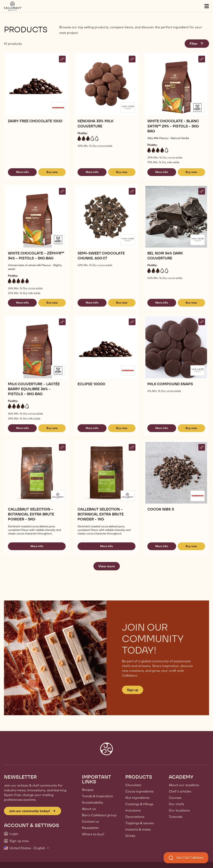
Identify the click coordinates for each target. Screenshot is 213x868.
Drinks (130, 836)
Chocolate (133, 785)
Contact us (90, 821)
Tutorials (176, 817)
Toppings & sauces (140, 823)
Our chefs (176, 804)
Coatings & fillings (139, 804)
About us (89, 809)
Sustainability (93, 802)
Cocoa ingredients (139, 791)
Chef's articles (180, 791)
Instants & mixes (138, 829)
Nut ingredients (137, 798)
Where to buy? (93, 834)
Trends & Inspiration (97, 796)
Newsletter (91, 828)
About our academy (184, 785)
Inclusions (133, 810)
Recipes (88, 790)
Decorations (135, 817)
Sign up (133, 690)
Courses (175, 798)
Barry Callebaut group (99, 815)
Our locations (179, 810)
